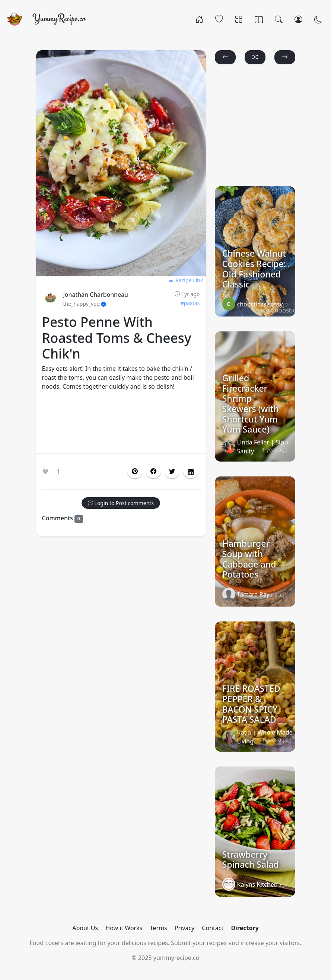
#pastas (190, 303)
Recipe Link (185, 280)
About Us (85, 928)
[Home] (199, 19)
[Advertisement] (121, 424)
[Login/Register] (298, 19)
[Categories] (239, 19)
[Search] (279, 19)
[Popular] (219, 19)
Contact (213, 928)
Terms (159, 928)
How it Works (124, 928)
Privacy (184, 928)
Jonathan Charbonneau (96, 295)
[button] (153, 472)
